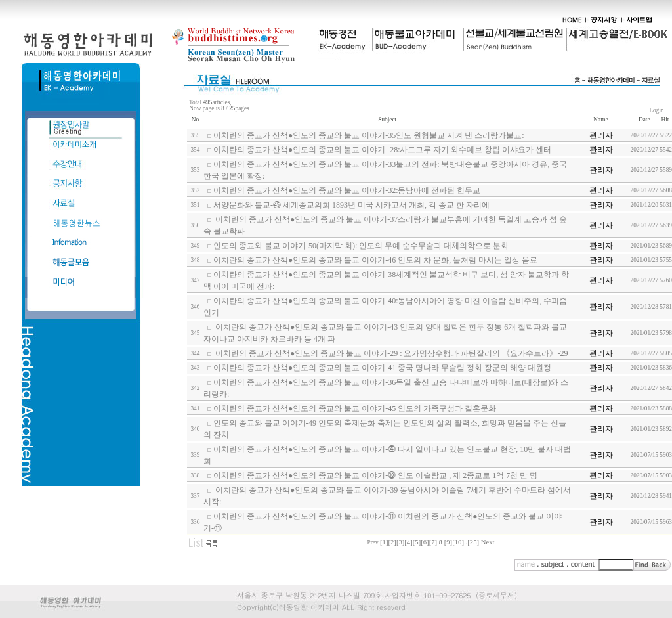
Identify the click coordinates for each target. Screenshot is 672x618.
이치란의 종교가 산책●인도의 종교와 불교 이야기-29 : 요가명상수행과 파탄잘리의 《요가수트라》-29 (391, 353)
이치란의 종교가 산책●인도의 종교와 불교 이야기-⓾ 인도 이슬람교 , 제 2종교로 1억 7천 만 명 (375, 475)
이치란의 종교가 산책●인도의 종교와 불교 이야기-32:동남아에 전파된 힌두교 (347, 190)
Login (657, 110)
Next (488, 542)
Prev (373, 542)
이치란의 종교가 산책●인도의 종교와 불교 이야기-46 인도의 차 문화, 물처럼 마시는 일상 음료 (375, 260)
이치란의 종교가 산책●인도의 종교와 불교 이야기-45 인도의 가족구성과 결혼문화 (355, 408)
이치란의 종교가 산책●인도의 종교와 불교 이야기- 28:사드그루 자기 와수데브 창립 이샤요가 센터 (383, 150)
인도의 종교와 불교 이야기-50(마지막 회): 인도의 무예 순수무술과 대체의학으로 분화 (361, 246)
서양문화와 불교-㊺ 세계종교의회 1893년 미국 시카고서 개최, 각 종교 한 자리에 (351, 205)
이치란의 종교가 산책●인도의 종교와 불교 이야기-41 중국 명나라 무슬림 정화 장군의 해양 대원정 (382, 368)
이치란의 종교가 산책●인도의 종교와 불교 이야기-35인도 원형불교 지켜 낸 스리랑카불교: (369, 135)
